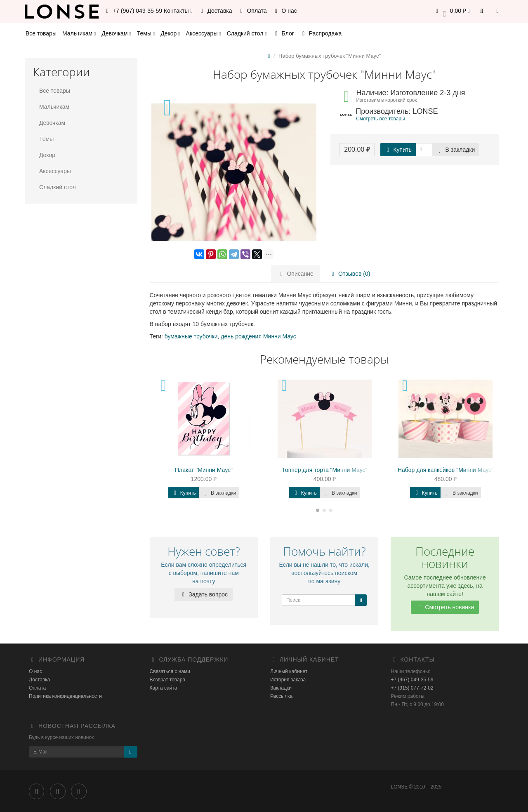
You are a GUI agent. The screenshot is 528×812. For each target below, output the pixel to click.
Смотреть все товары (380, 119)
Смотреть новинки (445, 607)
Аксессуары (204, 33)
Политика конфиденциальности (65, 696)
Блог (283, 33)
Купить (398, 150)
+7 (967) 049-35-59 (412, 680)
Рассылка (281, 696)
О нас (285, 11)
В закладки (456, 150)
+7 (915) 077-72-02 (412, 688)
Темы (146, 33)
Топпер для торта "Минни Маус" (324, 470)
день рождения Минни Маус (258, 336)
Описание (296, 274)
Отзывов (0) (350, 274)
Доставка (215, 11)
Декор (170, 33)
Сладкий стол (247, 33)
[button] (451, 11)
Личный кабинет (289, 671)
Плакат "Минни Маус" (204, 470)
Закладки (281, 688)
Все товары (41, 33)
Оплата (252, 11)
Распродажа (321, 33)
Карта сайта (164, 688)
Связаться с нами (170, 671)
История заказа (288, 680)
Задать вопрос (204, 594)
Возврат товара (168, 680)
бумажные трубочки (191, 336)
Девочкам (116, 33)
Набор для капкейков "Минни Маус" (445, 470)
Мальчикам (79, 33)
